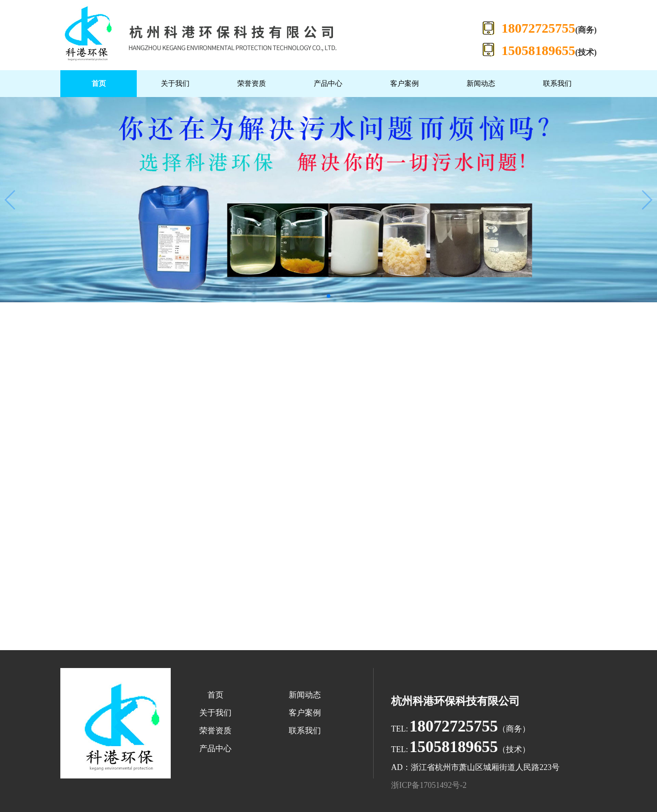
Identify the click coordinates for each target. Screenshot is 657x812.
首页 (99, 83)
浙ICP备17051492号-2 (429, 785)
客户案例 (404, 83)
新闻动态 (481, 83)
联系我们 (557, 83)
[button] (328, 296)
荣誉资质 (252, 83)
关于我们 (175, 83)
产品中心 (328, 83)
